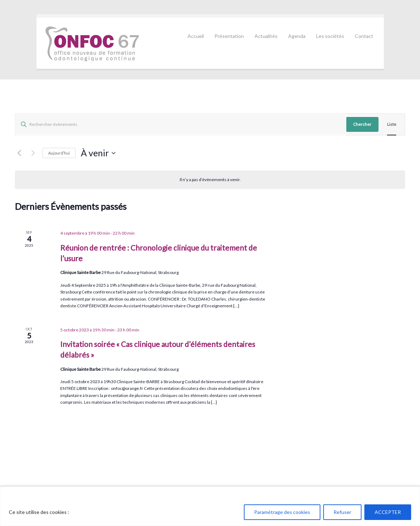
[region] (210, 506)
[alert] (210, 180)
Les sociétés (330, 36)
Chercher (362, 124)
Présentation (229, 36)
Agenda (297, 36)
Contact (364, 36)
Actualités (266, 36)
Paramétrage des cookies (282, 512)
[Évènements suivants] (33, 153)
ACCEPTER (388, 512)
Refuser (342, 512)
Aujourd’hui (59, 153)
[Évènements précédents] (19, 153)
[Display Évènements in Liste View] (392, 124)
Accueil (196, 36)
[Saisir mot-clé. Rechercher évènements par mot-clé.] (181, 124)
